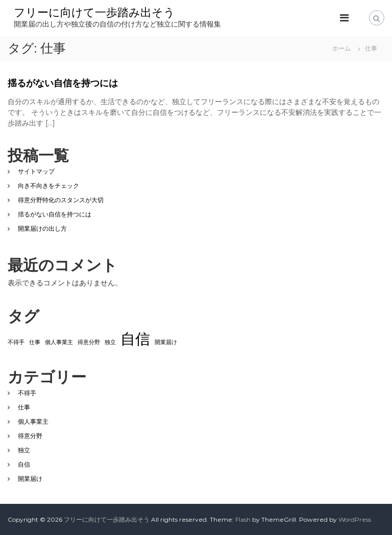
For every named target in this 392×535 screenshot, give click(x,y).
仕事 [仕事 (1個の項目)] (35, 342)
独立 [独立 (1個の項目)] (110, 342)
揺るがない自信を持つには (63, 83)
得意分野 (30, 436)
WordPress (355, 519)
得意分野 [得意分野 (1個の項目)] (89, 342)
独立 (24, 450)
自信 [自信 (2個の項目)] (135, 339)
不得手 (27, 393)
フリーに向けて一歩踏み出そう (94, 13)
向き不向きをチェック (48, 186)
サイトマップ (36, 171)
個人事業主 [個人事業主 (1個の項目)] (59, 342)
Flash (243, 519)
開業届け (30, 479)
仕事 (24, 407)
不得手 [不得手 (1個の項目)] (16, 342)
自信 (24, 464)
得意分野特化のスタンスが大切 (61, 200)
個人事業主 (33, 421)
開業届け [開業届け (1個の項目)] (166, 342)
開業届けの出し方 (42, 228)
